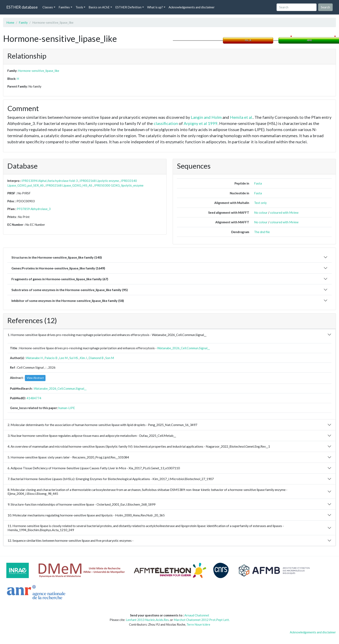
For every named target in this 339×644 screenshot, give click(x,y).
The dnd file (262, 232)
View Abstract (35, 378)
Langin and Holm (206, 117)
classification (166, 123)
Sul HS (74, 358)
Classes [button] (48, 7)
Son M (110, 358)
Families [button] (64, 7)
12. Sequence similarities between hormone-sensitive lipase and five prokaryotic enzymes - (71, 540)
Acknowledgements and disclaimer (192, 7)
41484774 (34, 398)
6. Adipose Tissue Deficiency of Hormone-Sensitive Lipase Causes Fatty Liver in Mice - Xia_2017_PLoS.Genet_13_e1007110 (94, 468)
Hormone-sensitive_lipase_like (39, 71)
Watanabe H (34, 358)
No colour (261, 212)
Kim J (83, 358)
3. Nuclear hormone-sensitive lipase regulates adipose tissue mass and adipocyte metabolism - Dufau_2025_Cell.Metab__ (92, 435)
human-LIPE (67, 408)
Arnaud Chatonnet (197, 615)
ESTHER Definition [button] (128, 7)
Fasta (258, 183)
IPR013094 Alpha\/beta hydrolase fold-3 (50, 181)
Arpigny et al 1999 (201, 123)
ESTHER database (22, 7)
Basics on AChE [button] (99, 7)
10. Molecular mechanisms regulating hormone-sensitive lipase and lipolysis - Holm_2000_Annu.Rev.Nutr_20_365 (86, 515)
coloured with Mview (284, 212)
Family (23, 22)
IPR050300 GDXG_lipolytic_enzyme (119, 185)
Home (10, 22)
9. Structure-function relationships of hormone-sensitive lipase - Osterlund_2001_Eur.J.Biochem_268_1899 (81, 504)
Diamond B (96, 358)
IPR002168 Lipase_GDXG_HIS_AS (69, 185)
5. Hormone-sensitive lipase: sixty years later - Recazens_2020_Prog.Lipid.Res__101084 (68, 457)
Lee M (63, 358)
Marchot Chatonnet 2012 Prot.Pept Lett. (202, 620)
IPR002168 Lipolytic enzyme (99, 181)
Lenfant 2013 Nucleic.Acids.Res (147, 620)
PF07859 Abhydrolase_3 (34, 209)
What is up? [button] (155, 7)
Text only (260, 203)
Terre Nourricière (198, 624)
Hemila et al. (241, 117)
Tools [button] (79, 7)
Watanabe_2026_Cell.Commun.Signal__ (183, 348)
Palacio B (51, 358)
